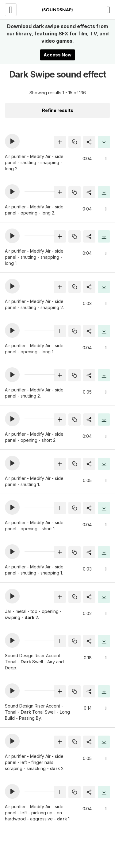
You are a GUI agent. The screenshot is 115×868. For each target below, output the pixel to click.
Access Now (57, 55)
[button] (12, 141)
